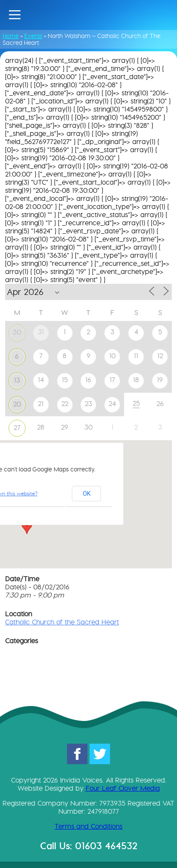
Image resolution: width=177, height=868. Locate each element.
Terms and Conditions (88, 826)
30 (17, 332)
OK (87, 494)
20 (17, 404)
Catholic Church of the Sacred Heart (62, 622)
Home (11, 36)
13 (17, 380)
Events (33, 36)
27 (17, 428)
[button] (27, 526)
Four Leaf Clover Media (123, 788)
